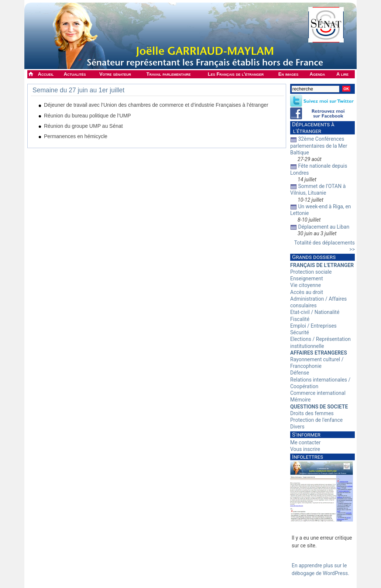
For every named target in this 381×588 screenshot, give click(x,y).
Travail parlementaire (169, 74)
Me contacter (305, 442)
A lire (342, 74)
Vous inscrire (305, 449)
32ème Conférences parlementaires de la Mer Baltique (319, 146)
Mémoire (300, 400)
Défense (300, 373)
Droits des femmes (312, 413)
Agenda (317, 74)
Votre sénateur (115, 74)
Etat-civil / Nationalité (315, 312)
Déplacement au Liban (324, 227)
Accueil (46, 74)
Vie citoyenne (306, 285)
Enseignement (307, 278)
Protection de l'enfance (316, 420)
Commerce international (318, 393)
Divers (297, 427)
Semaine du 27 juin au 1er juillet (78, 90)
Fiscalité (300, 319)
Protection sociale (311, 272)
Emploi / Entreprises (313, 326)
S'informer (306, 435)
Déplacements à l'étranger (312, 128)
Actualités (75, 74)
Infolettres (308, 457)
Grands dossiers (314, 257)
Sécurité (300, 332)
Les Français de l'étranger (236, 74)
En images (288, 74)
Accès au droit (307, 292)
